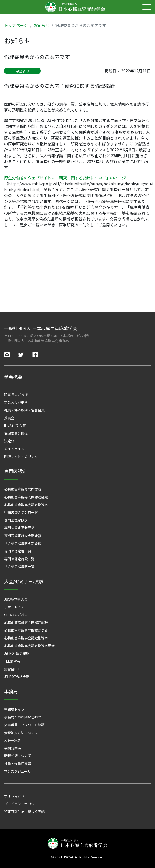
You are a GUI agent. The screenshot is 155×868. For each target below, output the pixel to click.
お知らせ (41, 25)
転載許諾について (18, 755)
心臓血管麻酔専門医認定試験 (26, 622)
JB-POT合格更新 (17, 676)
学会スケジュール (18, 771)
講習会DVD (12, 669)
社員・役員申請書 (18, 763)
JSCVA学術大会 (16, 599)
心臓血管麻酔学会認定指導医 (26, 505)
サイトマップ (14, 796)
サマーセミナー (16, 607)
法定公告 (11, 441)
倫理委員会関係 (16, 433)
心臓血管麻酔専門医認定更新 (26, 630)
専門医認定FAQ (16, 520)
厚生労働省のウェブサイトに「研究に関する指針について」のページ (65, 178)
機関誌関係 (13, 748)
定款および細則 (16, 402)
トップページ (16, 25)
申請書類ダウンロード (21, 512)
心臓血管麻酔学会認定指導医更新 (29, 646)
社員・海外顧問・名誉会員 (24, 410)
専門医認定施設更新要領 (23, 535)
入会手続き (13, 740)
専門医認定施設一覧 (19, 559)
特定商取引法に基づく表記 (24, 811)
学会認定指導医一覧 (19, 566)
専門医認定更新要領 (19, 528)
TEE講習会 (12, 661)
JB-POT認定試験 (17, 653)
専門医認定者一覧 (18, 551)
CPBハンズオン (16, 614)
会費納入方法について (21, 732)
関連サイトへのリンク (21, 456)
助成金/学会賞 (15, 425)
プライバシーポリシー (21, 804)
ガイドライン (14, 449)
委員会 (9, 418)
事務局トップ (14, 709)
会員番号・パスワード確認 (24, 725)
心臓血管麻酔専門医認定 (23, 489)
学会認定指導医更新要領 (23, 543)
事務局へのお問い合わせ (23, 717)
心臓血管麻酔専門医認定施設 (26, 497)
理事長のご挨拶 (16, 394)
